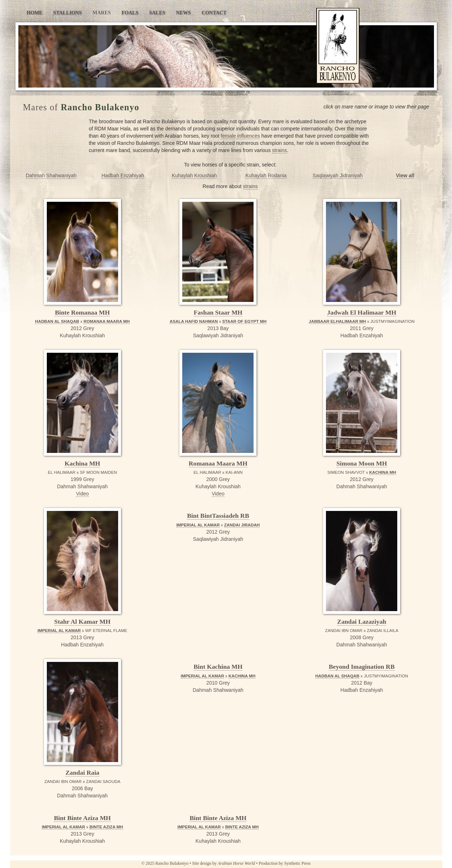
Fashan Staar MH (218, 312)
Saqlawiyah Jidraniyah (338, 175)
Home (35, 13)
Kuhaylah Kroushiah (194, 175)
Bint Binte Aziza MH (82, 818)
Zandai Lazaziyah (362, 622)
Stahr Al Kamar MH (82, 622)
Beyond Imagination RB (362, 667)
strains (279, 150)
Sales (157, 13)
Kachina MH (82, 463)
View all (405, 175)
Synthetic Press (297, 863)
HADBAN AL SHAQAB (57, 321)
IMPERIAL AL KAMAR (59, 630)
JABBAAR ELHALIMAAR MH (337, 321)
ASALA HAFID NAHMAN (194, 321)
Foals (130, 13)
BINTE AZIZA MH (106, 827)
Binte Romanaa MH (82, 312)
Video (82, 494)
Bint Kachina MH (218, 667)
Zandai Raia (82, 773)
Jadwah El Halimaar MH (362, 312)
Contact (214, 13)
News (184, 13)
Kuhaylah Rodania (266, 175)
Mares (102, 13)
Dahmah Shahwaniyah (51, 175)
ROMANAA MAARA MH (107, 321)
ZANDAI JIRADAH (242, 525)
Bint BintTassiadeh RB (218, 516)
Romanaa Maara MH (218, 463)
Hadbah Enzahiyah (123, 175)
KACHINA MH (383, 472)
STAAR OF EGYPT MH (244, 321)
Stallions (68, 13)
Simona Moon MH (362, 463)
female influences (240, 136)
